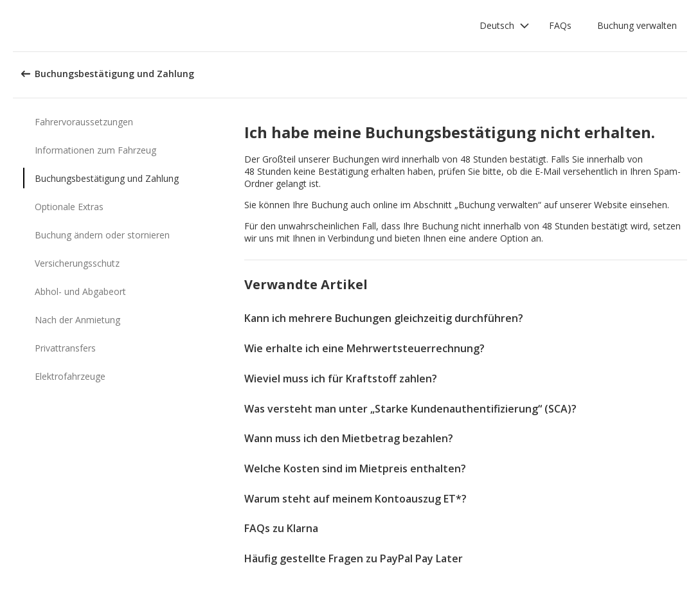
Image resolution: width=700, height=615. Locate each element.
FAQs (560, 25)
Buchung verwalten (637, 25)
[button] (505, 26)
